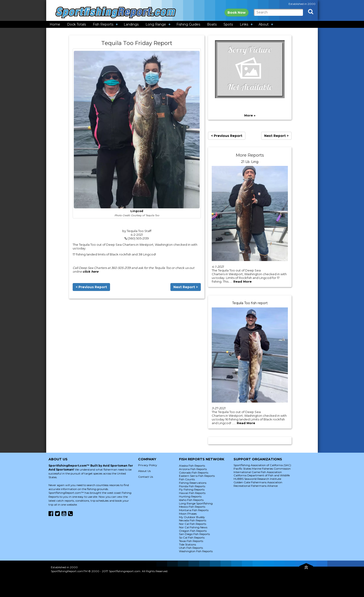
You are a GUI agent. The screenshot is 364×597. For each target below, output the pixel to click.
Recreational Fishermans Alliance (256, 486)
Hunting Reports (190, 496)
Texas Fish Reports (191, 541)
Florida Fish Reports (192, 486)
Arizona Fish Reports (193, 469)
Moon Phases (188, 514)
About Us (144, 471)
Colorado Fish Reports (194, 473)
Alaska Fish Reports (192, 466)
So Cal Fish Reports (192, 537)
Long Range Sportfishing (196, 503)
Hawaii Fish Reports (192, 493)
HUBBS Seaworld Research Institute (257, 479)
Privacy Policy (148, 465)
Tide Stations (187, 544)
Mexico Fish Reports (192, 507)
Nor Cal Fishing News (193, 527)
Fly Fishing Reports (192, 489)
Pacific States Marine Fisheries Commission (262, 469)
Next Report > (186, 287)
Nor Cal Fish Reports (193, 524)
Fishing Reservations (193, 483)
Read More (242, 281)
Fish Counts (187, 479)
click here (91, 271)
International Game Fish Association (258, 472)
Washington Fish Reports (196, 551)
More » (250, 115)
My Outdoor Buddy (192, 517)
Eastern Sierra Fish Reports (197, 476)
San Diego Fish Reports (194, 534)
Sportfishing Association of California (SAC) (262, 465)
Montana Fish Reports (194, 510)
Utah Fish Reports (191, 548)
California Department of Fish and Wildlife (262, 475)
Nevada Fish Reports (193, 520)
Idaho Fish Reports (191, 500)
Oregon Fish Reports (193, 531)
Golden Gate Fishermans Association (258, 482)
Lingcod (137, 211)
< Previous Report (91, 287)
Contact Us (146, 477)
